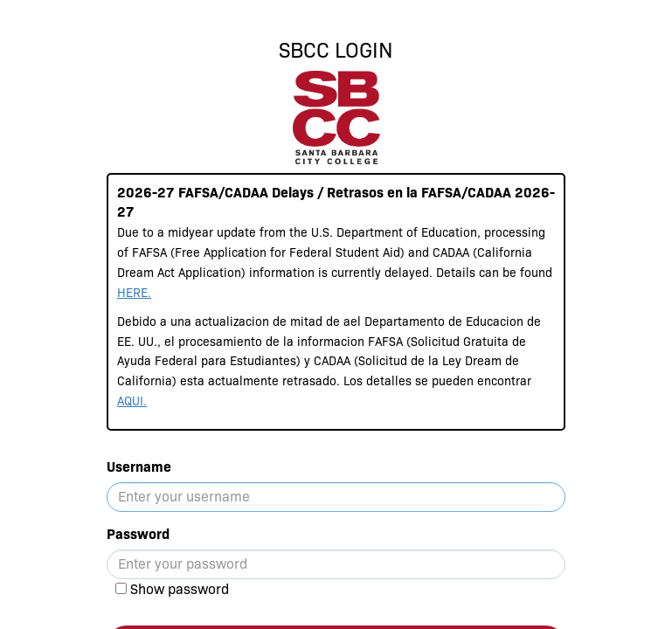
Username (139, 467)
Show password (180, 589)
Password (138, 534)
